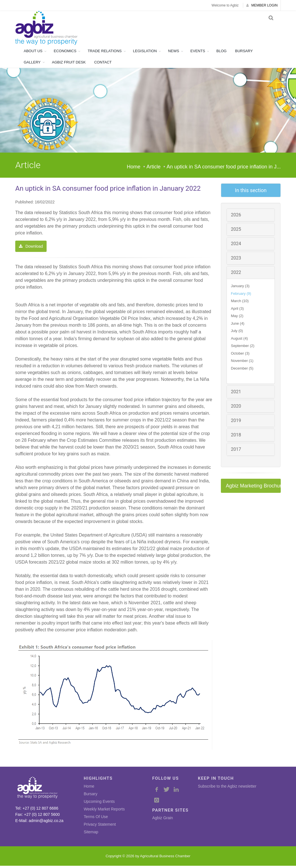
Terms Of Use (96, 819)
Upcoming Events (99, 804)
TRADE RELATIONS (105, 53)
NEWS (174, 53)
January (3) (240, 288)
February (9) (241, 296)
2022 (236, 275)
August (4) (240, 341)
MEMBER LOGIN (262, 5)
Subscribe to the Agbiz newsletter (227, 788)
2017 (236, 451)
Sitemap (91, 834)
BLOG (221, 53)
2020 (236, 408)
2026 (236, 217)
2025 (236, 231)
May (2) (237, 318)
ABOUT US (33, 53)
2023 (236, 260)
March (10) (240, 303)
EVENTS (198, 53)
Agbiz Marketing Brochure (253, 488)
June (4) (238, 326)
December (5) (242, 371)
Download (31, 249)
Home (134, 169)
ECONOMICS (65, 53)
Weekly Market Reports (104, 811)
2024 (236, 246)
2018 (236, 437)
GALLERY (32, 64)
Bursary (91, 796)
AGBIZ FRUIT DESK (69, 64)
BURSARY (244, 53)
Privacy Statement (100, 827)
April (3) (238, 311)
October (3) (240, 356)
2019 (236, 423)
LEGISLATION (145, 53)
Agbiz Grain (163, 820)
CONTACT (103, 64)
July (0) (237, 333)
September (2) (243, 348)
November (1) (242, 363)
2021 (236, 394)
